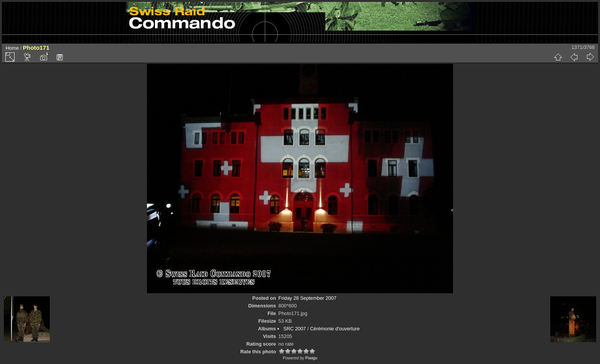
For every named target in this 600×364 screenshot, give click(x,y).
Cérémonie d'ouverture (335, 329)
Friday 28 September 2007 (308, 298)
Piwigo (311, 358)
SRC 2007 (294, 329)
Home (12, 48)
